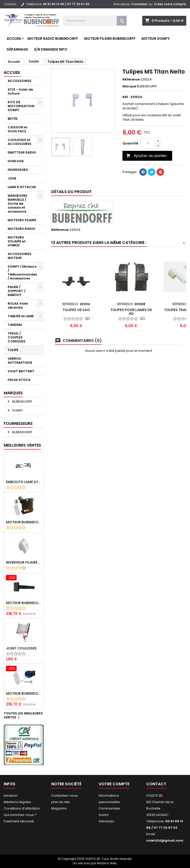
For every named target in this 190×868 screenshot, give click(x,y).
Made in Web (107, 863)
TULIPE (13, 350)
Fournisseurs (18, 424)
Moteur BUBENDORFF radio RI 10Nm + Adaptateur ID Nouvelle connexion (24, 603)
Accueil (14, 39)
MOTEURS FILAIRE (22, 220)
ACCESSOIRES (20, 81)
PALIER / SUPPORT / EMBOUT (17, 291)
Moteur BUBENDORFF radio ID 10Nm (24, 522)
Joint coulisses (21, 648)
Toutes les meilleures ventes (23, 716)
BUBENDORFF (22, 402)
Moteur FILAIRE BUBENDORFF (110, 39)
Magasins (59, 808)
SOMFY (17, 410)
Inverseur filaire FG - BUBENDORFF (24, 562)
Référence (131, 79)
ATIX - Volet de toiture (20, 91)
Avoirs (104, 815)
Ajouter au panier (147, 156)
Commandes (109, 808)
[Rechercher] (95, 21)
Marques (13, 393)
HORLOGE (16, 161)
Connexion (139, 4)
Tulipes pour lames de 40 (131, 312)
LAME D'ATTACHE (22, 187)
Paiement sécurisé (19, 821)
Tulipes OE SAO (76, 310)
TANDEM (15, 325)
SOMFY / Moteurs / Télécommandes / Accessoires (22, 272)
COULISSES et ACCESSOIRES (20, 142)
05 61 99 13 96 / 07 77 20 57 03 (66, 4)
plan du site (60, 802)
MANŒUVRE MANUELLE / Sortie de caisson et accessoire (17, 204)
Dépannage (17, 49)
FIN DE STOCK (19, 380)
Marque (129, 86)
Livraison (11, 796)
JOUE (12, 178)
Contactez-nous (64, 796)
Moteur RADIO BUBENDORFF (53, 39)
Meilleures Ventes (22, 445)
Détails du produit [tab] (71, 192)
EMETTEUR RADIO (22, 152)
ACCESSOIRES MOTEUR (20, 256)
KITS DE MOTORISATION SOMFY (21, 106)
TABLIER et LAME (21, 316)
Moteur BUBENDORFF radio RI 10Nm (24, 693)
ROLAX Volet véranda (18, 306)
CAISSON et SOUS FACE (18, 129)
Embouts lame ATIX (24, 482)
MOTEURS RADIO (22, 229)
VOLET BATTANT (21, 371)
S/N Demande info (51, 49)
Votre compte (114, 784)
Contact (10, 4)
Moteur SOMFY (155, 39)
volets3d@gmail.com (165, 840)
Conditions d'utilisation (22, 808)
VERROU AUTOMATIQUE (20, 361)
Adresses (106, 821)
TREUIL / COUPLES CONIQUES (17, 337)
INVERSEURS (18, 170)
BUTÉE (13, 119)
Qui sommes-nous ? (20, 815)
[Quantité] (148, 143)
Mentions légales (17, 802)
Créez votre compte (170, 4)
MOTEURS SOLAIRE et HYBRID (17, 241)
